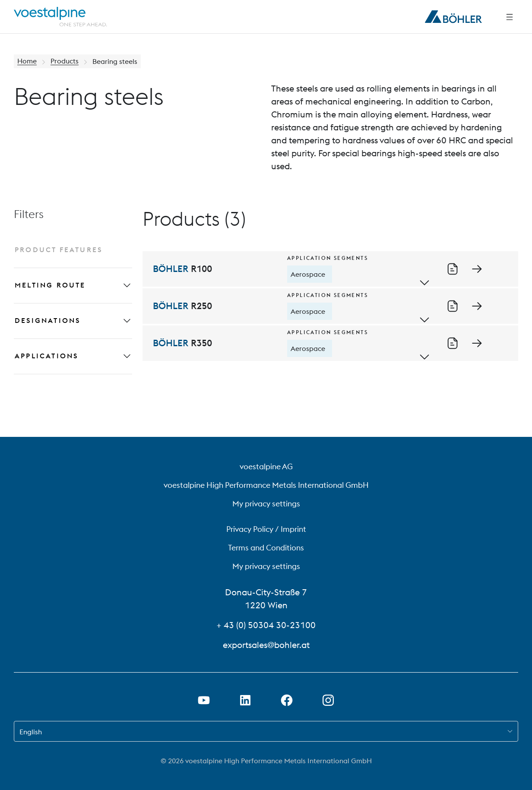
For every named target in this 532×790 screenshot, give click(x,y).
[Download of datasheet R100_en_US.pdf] (453, 269)
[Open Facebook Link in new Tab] (287, 700)
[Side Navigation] (510, 17)
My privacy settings (266, 504)
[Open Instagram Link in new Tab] (328, 700)
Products (65, 61)
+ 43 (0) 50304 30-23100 (266, 625)
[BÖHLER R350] (330, 343)
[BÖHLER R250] (330, 306)
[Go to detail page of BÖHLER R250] (477, 306)
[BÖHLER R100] (330, 269)
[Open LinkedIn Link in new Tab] (245, 700)
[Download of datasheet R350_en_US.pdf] (453, 343)
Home (27, 61)
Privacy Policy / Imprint (266, 529)
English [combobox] (31, 732)
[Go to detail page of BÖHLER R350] (477, 343)
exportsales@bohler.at (266, 645)
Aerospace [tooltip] (308, 274)
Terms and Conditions (266, 548)
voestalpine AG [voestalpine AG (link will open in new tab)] (266, 466)
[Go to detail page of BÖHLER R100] (477, 269)
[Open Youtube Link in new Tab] (204, 700)
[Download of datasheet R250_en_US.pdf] (453, 306)
